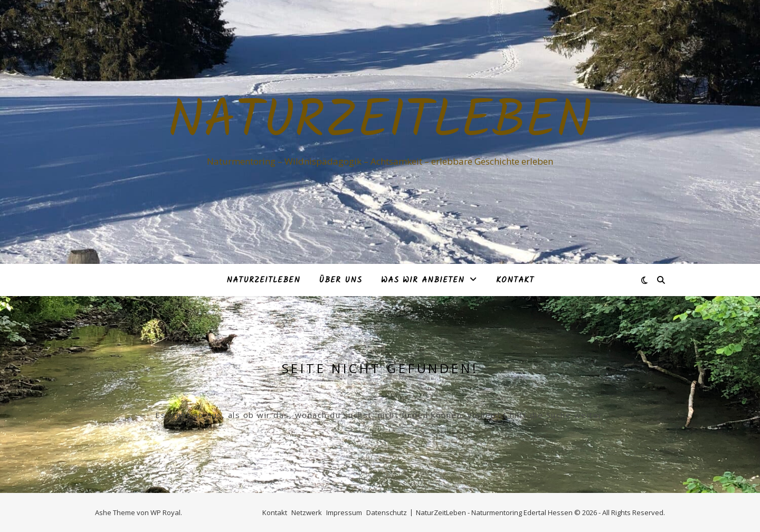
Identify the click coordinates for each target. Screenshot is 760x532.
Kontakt (515, 280)
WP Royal (165, 512)
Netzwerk (307, 512)
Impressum (344, 512)
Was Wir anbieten (423, 280)
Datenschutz (387, 512)
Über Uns (341, 280)
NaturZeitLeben (380, 122)
